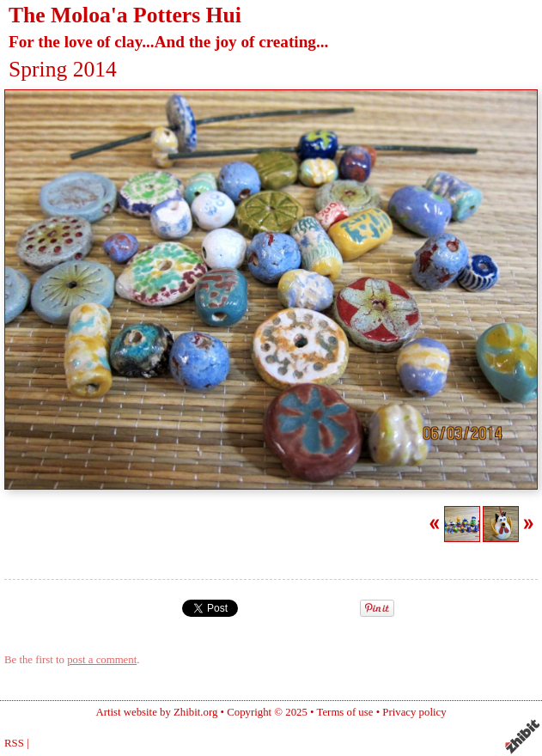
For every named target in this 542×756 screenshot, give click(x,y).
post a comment (102, 660)
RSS (14, 743)
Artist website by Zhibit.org (156, 712)
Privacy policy (414, 712)
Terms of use (345, 712)
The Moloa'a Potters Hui (125, 15)
